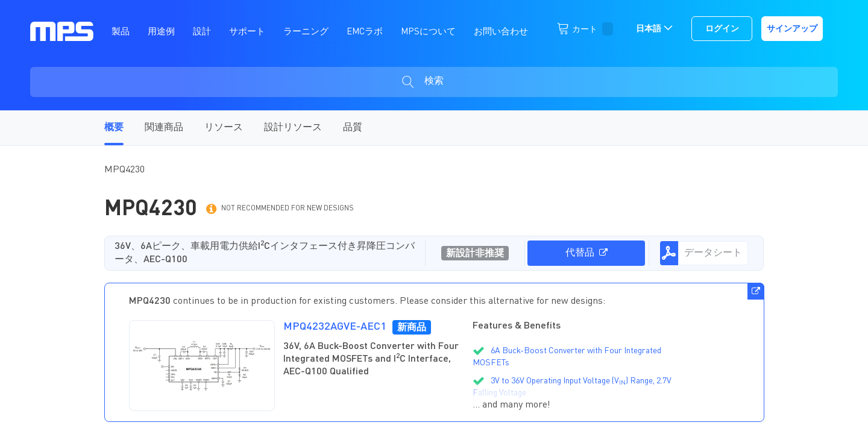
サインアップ (792, 29)
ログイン (722, 29)
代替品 (587, 253)
